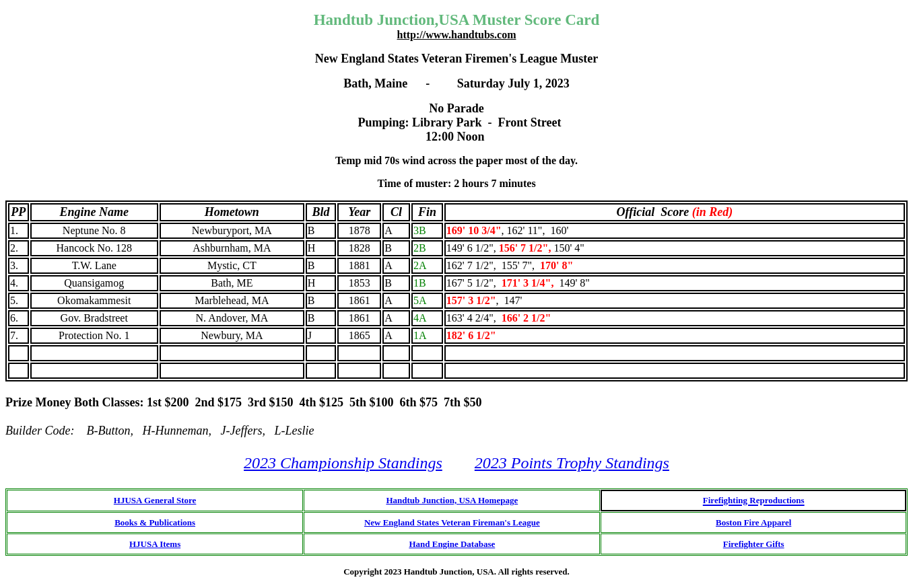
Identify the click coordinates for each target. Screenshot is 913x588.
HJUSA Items (155, 544)
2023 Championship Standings (343, 463)
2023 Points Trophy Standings (572, 463)
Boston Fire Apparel (753, 522)
